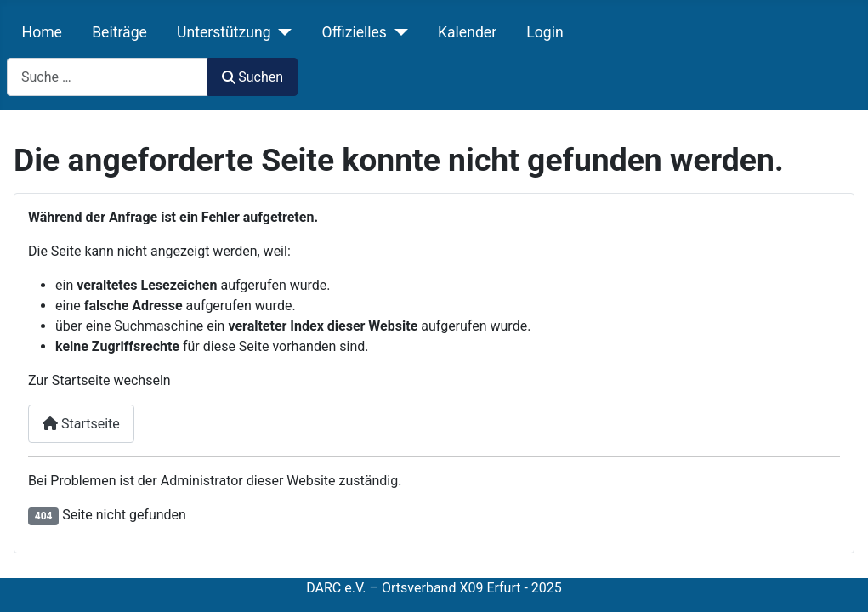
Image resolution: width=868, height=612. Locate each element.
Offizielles (355, 32)
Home (42, 32)
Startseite (81, 424)
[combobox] (108, 77)
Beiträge (119, 32)
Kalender (467, 32)
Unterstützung (224, 32)
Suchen (252, 77)
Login (545, 32)
